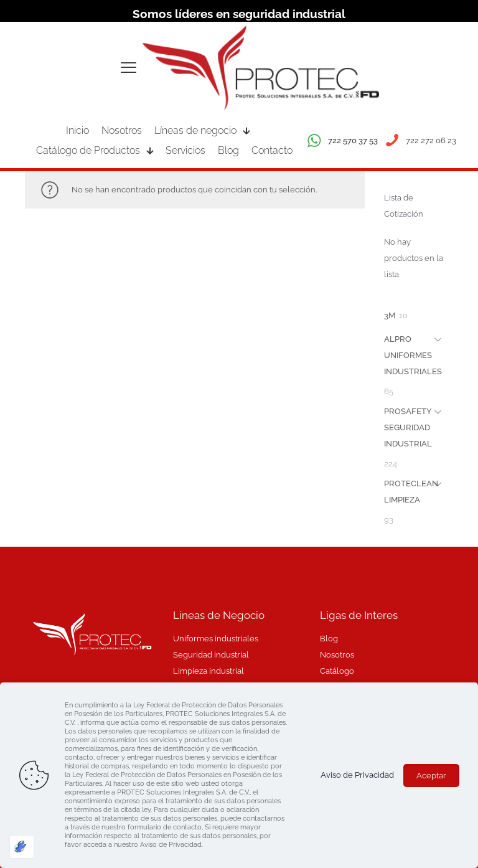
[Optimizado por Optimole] (22, 847)
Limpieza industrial (209, 671)
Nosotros (337, 655)
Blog (329, 639)
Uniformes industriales (216, 639)
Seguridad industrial (211, 655)
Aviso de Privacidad (357, 775)
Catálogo (337, 671)
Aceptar (431, 776)
